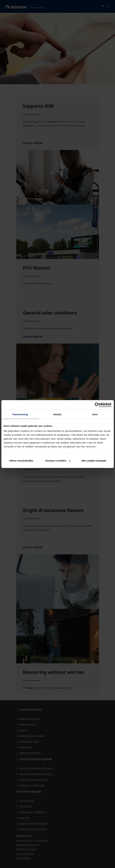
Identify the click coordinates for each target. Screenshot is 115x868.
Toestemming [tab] (20, 414)
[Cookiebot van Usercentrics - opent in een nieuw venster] (97, 405)
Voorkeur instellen (58, 461)
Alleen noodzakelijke (21, 461)
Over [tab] (95, 414)
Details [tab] (58, 414)
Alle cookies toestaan (94, 461)
